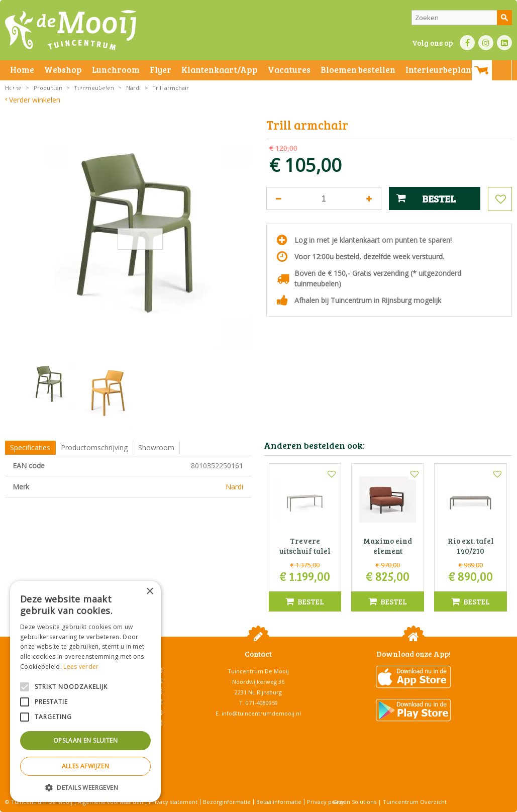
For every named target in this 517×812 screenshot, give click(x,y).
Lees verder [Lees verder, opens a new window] (81, 667)
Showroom (156, 447)
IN (486, 43)
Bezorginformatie (227, 802)
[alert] (85, 691)
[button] (85, 787)
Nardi (234, 487)
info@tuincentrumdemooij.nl (261, 713)
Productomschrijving (94, 447)
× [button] (149, 592)
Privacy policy (326, 802)
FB (467, 43)
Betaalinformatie (279, 802)
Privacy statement (173, 802)
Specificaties (30, 447)
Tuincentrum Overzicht (415, 802)
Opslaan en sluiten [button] (85, 740)
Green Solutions (354, 802)
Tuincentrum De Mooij (258, 671)
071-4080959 (262, 703)
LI (504, 43)
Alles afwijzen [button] (86, 766)
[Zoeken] (462, 18)
